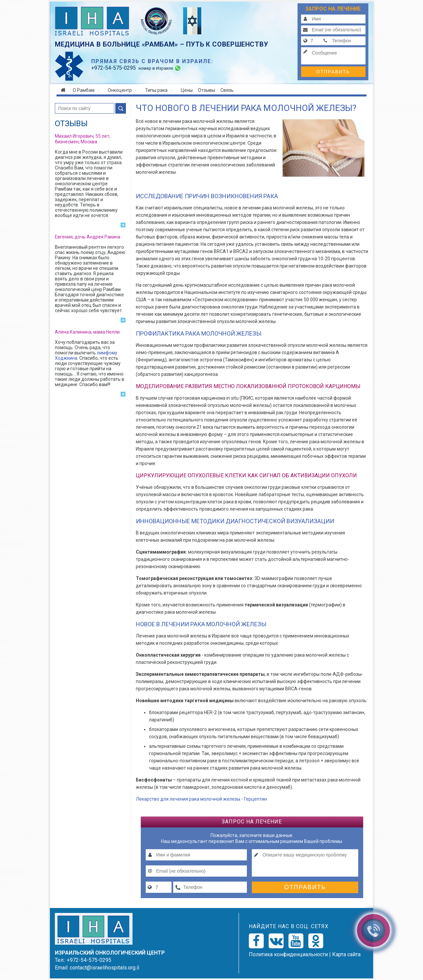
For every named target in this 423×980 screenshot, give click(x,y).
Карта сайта (346, 954)
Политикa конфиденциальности (288, 954)
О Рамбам (86, 90)
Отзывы (207, 90)
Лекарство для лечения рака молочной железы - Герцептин (201, 799)
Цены (187, 90)
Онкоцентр (122, 90)
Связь (227, 90)
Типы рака (159, 90)
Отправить (333, 72)
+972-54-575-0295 (89, 960)
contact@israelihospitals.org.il (104, 968)
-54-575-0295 (114, 68)
